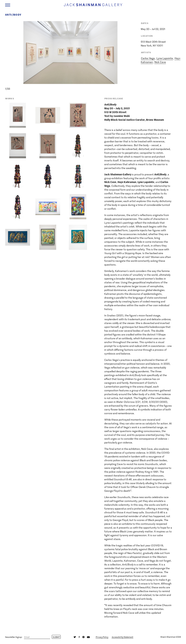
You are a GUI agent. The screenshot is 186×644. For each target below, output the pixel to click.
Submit (56, 637)
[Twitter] (75, 637)
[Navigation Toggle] (8, 5)
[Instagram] (83, 637)
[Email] (37, 637)
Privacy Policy (102, 637)
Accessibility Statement (122, 637)
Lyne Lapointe (165, 58)
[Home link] (93, 6)
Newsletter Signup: (14, 637)
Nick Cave (160, 62)
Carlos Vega (148, 58)
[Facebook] (79, 637)
